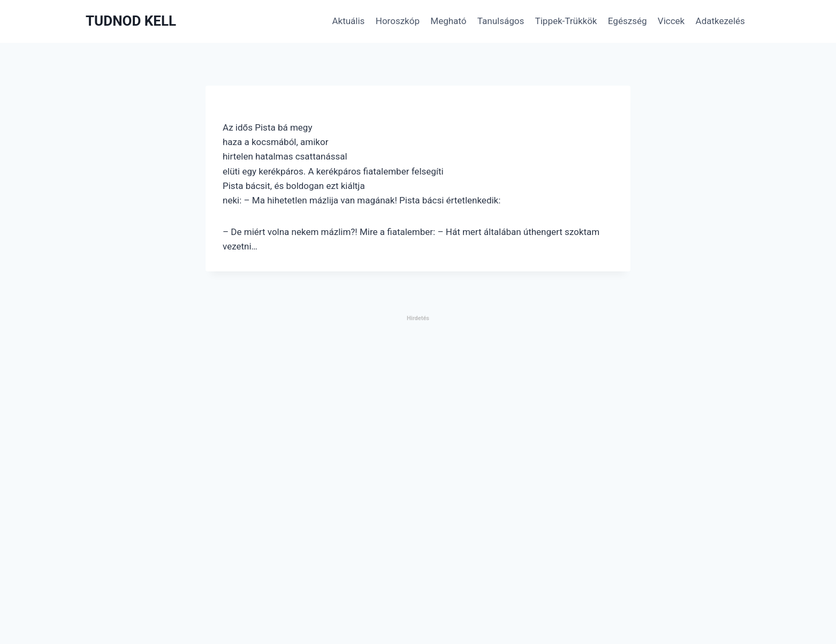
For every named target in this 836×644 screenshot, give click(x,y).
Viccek (671, 21)
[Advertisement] (321, 483)
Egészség (628, 21)
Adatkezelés (720, 21)
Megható (448, 21)
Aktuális (348, 21)
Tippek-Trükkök (566, 21)
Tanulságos (501, 21)
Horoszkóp (398, 21)
